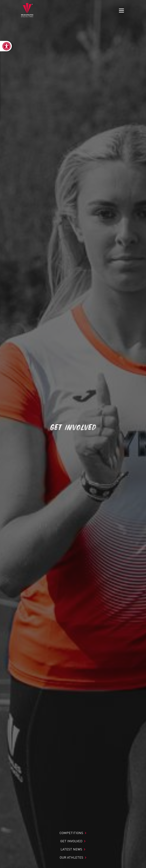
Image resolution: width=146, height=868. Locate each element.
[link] (6, 46)
